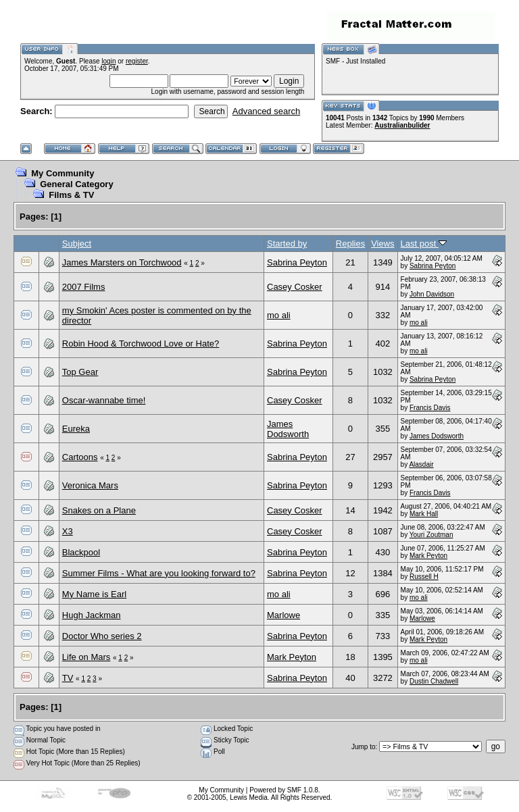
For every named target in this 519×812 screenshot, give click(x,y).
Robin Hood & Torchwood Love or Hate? (141, 344)
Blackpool (81, 552)
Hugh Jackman (92, 615)
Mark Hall (424, 514)
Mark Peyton (428, 556)
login (108, 61)
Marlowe (283, 615)
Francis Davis (430, 408)
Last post (424, 244)
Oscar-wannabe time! (104, 400)
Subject (77, 244)
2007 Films (84, 287)
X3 (68, 531)
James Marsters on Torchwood (122, 262)
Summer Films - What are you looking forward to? (159, 573)
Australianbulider (402, 125)
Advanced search (266, 111)
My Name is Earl (94, 594)
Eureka (76, 429)
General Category (76, 184)
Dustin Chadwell (434, 681)
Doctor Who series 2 (102, 636)
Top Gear (80, 372)
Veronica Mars (90, 485)
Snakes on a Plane (99, 510)
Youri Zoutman (431, 535)
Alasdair (421, 464)
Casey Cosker (295, 287)
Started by (287, 244)
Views (382, 244)
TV (68, 678)
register (137, 61)
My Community (63, 173)
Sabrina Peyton (297, 262)
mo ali (279, 315)
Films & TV (71, 195)
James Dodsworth (288, 429)
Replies (350, 244)
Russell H (424, 577)
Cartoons (80, 457)
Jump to (364, 747)
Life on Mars (86, 657)
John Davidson (432, 294)
